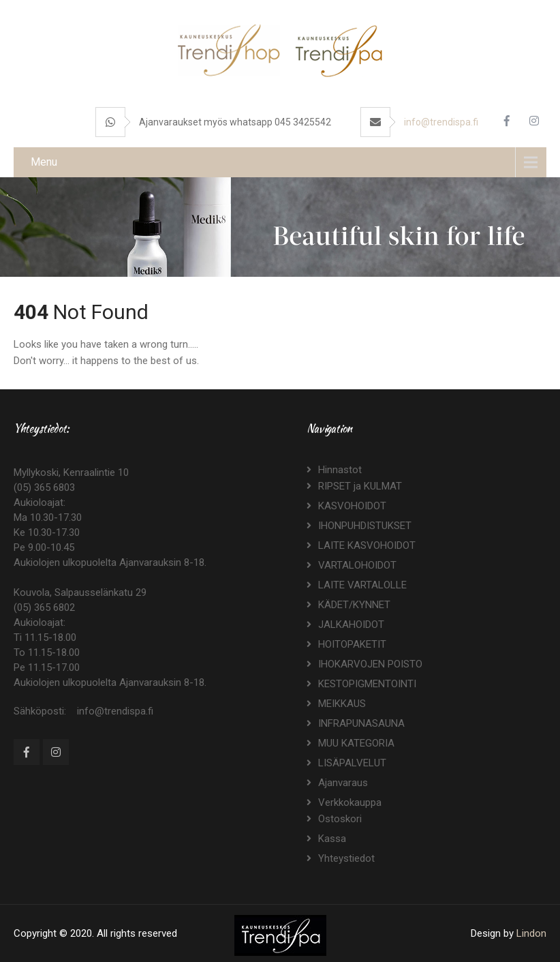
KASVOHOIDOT (352, 506)
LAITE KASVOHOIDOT (367, 545)
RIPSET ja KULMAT (360, 486)
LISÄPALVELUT (352, 763)
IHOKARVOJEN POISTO (370, 664)
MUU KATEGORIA (356, 743)
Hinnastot (340, 470)
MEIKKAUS (342, 704)
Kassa (332, 839)
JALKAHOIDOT (351, 625)
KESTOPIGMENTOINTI (367, 684)
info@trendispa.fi (441, 122)
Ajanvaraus (343, 783)
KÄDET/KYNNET (354, 605)
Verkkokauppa (350, 802)
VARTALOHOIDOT (357, 565)
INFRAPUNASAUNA (361, 723)
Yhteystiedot (346, 858)
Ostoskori (340, 819)
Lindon (531, 933)
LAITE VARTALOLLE (362, 585)
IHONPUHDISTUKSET (365, 526)
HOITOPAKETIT (352, 644)
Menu (44, 162)
